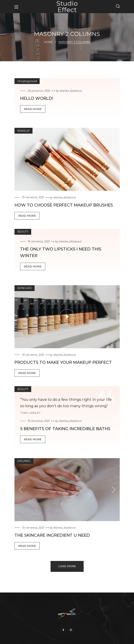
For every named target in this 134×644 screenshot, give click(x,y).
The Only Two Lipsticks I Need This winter (61, 252)
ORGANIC (24, 461)
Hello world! (37, 98)
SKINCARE (25, 288)
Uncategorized (27, 81)
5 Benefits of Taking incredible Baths (65, 429)
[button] (118, 7)
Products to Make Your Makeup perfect (63, 362)
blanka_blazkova (71, 91)
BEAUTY (23, 232)
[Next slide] (114, 490)
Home (48, 42)
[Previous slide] (21, 490)
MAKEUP (23, 131)
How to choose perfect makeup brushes (64, 205)
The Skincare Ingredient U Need (52, 535)
